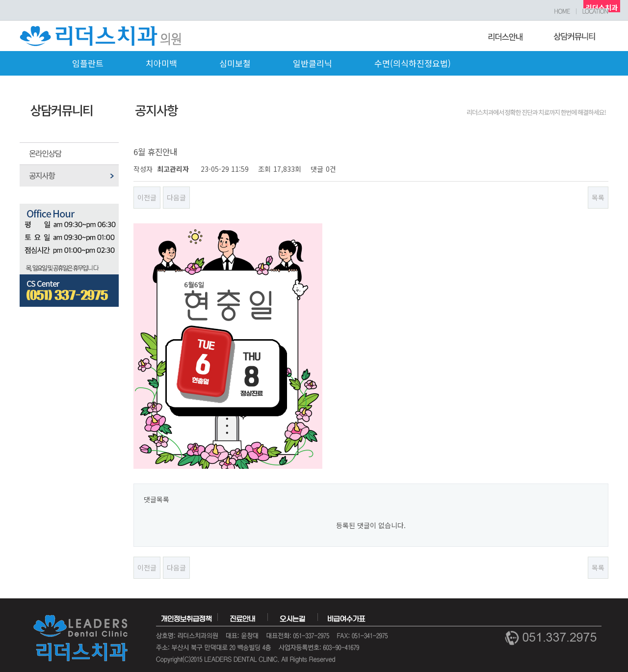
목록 (598, 197)
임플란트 (88, 63)
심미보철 (235, 63)
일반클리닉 (313, 63)
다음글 (176, 197)
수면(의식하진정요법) (413, 63)
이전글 (147, 197)
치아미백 (161, 63)
